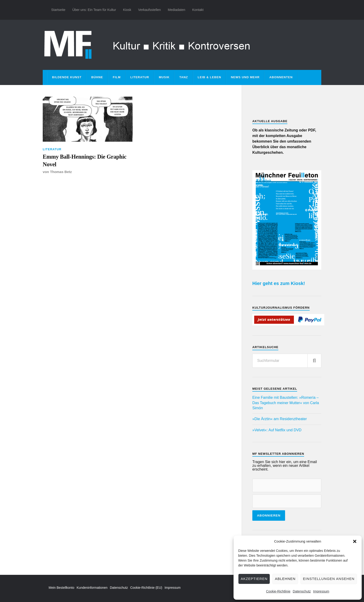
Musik (164, 77)
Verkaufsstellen (149, 10)
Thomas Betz (61, 172)
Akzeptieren (254, 579)
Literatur (140, 77)
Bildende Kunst (67, 77)
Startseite (58, 10)
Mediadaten (177, 10)
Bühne (97, 77)
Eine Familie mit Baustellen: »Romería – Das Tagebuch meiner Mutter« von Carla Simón (286, 403)
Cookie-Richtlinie (278, 591)
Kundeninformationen (92, 588)
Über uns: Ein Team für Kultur (94, 10)
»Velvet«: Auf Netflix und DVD (277, 430)
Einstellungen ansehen (329, 579)
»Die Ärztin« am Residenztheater (280, 419)
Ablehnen (285, 579)
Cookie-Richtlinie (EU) (146, 588)
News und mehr (245, 77)
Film (117, 77)
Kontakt (198, 10)
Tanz (184, 77)
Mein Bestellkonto (62, 588)
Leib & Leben (210, 77)
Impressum (321, 591)
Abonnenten (281, 77)
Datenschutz (302, 591)
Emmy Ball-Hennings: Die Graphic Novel (86, 161)
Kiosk (127, 10)
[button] (355, 541)
